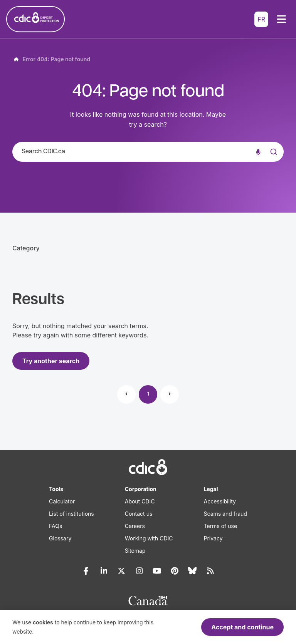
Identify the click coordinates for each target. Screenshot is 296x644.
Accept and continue (242, 627)
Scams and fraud (225, 514)
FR (261, 19)
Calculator (62, 501)
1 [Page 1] (148, 394)
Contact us (139, 514)
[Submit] (273, 159)
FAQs (55, 526)
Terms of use (221, 526)
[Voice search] (258, 152)
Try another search (51, 361)
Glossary (60, 538)
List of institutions (71, 514)
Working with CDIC (149, 538)
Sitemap (135, 551)
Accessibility (220, 501)
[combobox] (148, 152)
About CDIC (140, 501)
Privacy (213, 538)
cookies (43, 622)
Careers (135, 526)
